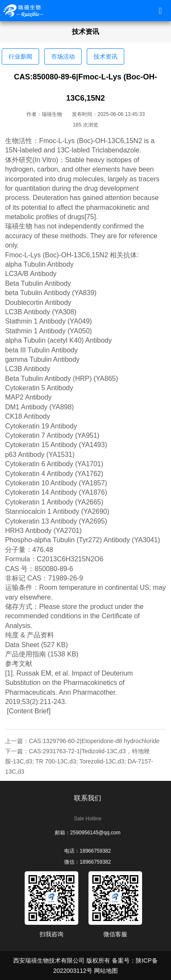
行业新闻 (20, 56)
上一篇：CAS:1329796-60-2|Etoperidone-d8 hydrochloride (82, 741)
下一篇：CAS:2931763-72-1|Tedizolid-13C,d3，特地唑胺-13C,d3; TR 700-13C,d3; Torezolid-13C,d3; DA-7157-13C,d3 (79, 761)
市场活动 (63, 56)
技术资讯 (105, 56)
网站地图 (106, 971)
